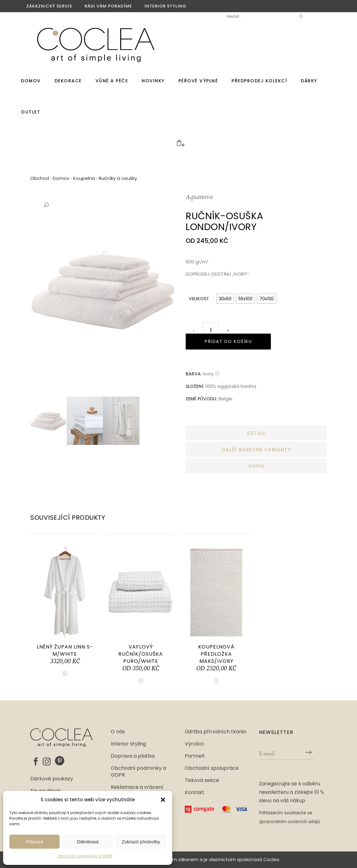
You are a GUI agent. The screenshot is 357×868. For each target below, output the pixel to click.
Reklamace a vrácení (137, 787)
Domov (61, 178)
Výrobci (194, 744)
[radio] (225, 299)
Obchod (40, 178)
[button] (163, 800)
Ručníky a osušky (118, 178)
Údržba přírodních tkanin (215, 732)
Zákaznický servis (49, 6)
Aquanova (199, 197)
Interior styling (165, 6)
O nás (118, 732)
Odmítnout (88, 842)
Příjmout (34, 842)
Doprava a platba (133, 756)
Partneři (195, 756)
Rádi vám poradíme (108, 6)
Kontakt (195, 793)
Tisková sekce (202, 780)
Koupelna (84, 178)
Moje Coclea (199, 16)
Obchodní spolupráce (212, 768)
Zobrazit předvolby (141, 842)
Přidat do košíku (228, 341)
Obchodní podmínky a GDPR (85, 856)
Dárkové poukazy (52, 779)
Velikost (199, 299)
